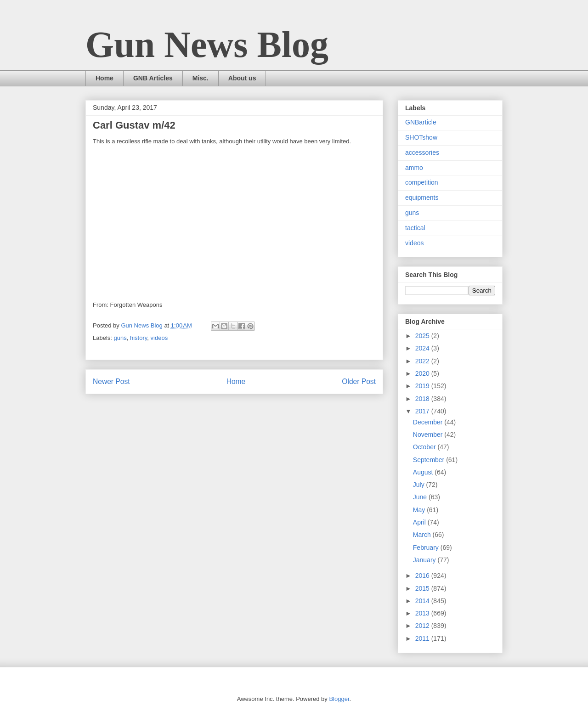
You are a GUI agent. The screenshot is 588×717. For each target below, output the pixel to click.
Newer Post (111, 381)
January (425, 560)
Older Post (359, 381)
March (423, 535)
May (420, 510)
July (420, 485)
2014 (423, 601)
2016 (423, 576)
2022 (423, 361)
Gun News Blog (207, 45)
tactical (415, 228)
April (420, 522)
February (427, 548)
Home (105, 78)
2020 (423, 373)
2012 (423, 626)
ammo (414, 168)
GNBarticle (421, 122)
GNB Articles (153, 78)
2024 (423, 348)
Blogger (339, 699)
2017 (423, 411)
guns (120, 338)
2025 (423, 336)
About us (242, 78)
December (429, 422)
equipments (422, 198)
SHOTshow (421, 137)
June (421, 497)
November (429, 435)
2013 (423, 613)
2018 (423, 399)
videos (159, 338)
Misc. (201, 78)
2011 (423, 638)
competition (422, 182)
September (430, 460)
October (425, 447)
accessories (422, 152)
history (139, 338)
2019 (423, 386)
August (424, 472)
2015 (423, 588)
